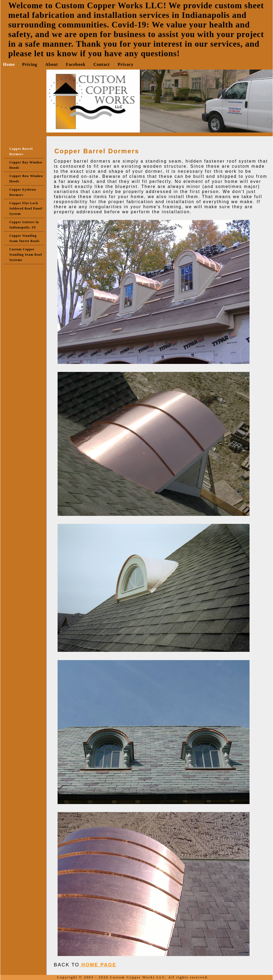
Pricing (30, 64)
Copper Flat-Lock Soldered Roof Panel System (26, 208)
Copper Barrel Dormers (21, 151)
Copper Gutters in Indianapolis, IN (24, 225)
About (51, 64)
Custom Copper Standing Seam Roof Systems (26, 255)
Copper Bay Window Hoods (26, 165)
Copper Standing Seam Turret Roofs (24, 238)
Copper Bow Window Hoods (26, 179)
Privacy (125, 64)
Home (9, 64)
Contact (101, 64)
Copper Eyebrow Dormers (23, 192)
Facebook (76, 64)
